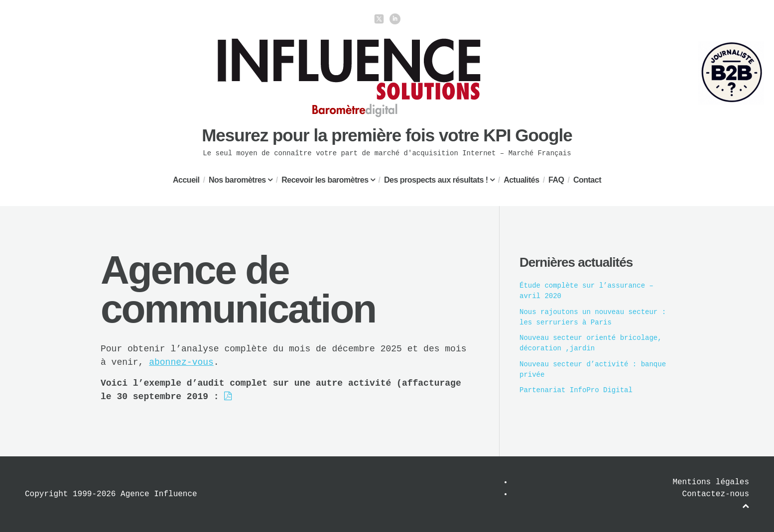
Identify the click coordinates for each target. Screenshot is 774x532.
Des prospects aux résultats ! (436, 180)
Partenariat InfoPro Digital (576, 390)
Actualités (521, 180)
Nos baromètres (237, 180)
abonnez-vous (181, 362)
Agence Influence (159, 494)
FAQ (556, 180)
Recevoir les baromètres (325, 180)
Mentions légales (711, 482)
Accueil (186, 180)
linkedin (395, 19)
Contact (587, 180)
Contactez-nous (716, 494)
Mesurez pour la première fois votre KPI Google (387, 135)
